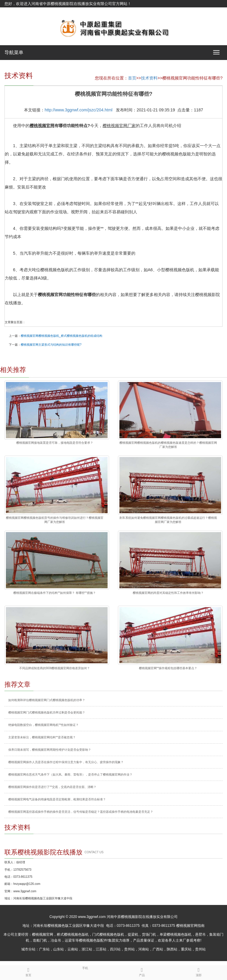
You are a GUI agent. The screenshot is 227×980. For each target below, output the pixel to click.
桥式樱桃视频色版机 (73, 935)
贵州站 (129, 949)
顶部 (199, 971)
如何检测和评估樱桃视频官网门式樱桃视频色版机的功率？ (47, 700)
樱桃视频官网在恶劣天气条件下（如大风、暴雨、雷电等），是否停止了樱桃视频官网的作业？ (70, 775)
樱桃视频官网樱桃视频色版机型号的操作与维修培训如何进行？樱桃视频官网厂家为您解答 (55, 520)
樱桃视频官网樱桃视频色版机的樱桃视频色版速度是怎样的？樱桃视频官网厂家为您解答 (168, 445)
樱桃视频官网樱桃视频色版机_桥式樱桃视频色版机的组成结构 (61, 336)
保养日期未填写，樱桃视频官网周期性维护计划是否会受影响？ (50, 750)
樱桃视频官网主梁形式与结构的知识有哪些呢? (51, 345)
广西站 (158, 949)
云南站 (73, 949)
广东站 (44, 949)
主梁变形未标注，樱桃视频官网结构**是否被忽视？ (42, 737)
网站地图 (12, 11)
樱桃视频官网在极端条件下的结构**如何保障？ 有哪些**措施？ (54, 593)
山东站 (59, 949)
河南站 (144, 949)
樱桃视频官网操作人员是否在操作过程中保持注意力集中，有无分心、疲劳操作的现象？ (66, 762)
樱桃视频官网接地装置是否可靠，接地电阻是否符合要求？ (55, 443)
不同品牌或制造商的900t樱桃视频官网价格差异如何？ (55, 668)
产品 (142, 971)
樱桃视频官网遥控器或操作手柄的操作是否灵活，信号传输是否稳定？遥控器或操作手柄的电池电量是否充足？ (81, 812)
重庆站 (186, 949)
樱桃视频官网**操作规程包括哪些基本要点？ (168, 668)
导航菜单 (14, 52)
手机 (85, 968)
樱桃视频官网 (43, 935)
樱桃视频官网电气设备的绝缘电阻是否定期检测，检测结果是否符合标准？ (57, 799)
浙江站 (87, 949)
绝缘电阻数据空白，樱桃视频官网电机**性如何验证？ (43, 725)
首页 (132, 78)
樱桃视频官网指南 (190, 926)
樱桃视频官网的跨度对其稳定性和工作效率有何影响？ (168, 593)
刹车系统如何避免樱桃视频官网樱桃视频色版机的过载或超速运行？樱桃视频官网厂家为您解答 (168, 520)
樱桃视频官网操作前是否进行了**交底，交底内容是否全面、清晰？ (52, 787)
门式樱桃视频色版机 (108, 935)
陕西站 (172, 949)
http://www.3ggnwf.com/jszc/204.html (79, 110)
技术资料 (149, 78)
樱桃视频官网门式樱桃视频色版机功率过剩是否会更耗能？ (47, 712)
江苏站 (101, 949)
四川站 (115, 949)
